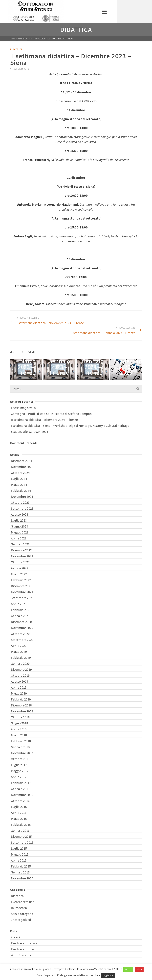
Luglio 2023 (19, 520)
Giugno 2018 (19, 723)
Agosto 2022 (20, 568)
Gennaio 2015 (20, 872)
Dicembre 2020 (21, 622)
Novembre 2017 (22, 753)
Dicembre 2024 (21, 461)
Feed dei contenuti (24, 943)
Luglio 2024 (19, 479)
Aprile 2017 (19, 777)
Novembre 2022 (22, 556)
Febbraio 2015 (21, 866)
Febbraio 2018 (21, 741)
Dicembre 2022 (21, 550)
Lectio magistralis (23, 408)
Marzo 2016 (19, 819)
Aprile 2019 (19, 687)
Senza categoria (22, 914)
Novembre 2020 (22, 628)
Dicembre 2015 (21, 836)
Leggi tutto (108, 975)
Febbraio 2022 (21, 580)
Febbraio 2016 (21, 825)
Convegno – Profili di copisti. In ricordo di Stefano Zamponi (52, 414)
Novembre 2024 (22, 467)
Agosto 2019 (20, 681)
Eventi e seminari (23, 902)
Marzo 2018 (19, 735)
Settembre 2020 (22, 640)
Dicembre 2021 (21, 586)
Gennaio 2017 (20, 789)
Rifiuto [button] (139, 969)
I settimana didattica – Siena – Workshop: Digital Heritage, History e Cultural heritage (70, 426)
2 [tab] (66, 378)
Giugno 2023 (19, 526)
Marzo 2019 (19, 693)
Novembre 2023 (22, 496)
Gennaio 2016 (20, 830)
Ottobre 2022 (20, 562)
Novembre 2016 (22, 795)
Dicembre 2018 (21, 705)
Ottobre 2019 (20, 675)
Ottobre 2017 (20, 759)
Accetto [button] (128, 969)
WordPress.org (21, 955)
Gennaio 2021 (20, 616)
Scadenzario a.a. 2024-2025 (30, 432)
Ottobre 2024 (20, 473)
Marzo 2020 (19, 652)
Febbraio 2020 (21, 658)
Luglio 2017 (19, 765)
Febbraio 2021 (21, 610)
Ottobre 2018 (20, 717)
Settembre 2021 (22, 598)
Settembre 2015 (22, 842)
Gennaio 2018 (20, 747)
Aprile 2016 (19, 813)
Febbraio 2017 (21, 783)
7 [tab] (86, 378)
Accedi (15, 937)
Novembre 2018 (22, 711)
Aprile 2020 (19, 646)
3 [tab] (70, 378)
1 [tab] (62, 378)
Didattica (16, 49)
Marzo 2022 (19, 574)
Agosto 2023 (20, 514)
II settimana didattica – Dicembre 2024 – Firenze (44, 420)
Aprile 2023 (19, 538)
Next (139, 369)
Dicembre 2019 (21, 669)
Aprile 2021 (19, 604)
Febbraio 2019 (21, 699)
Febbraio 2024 (21, 490)
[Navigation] (138, 12)
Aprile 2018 (19, 729)
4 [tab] (74, 378)
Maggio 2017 (20, 771)
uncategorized (21, 920)
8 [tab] (90, 378)
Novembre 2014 (22, 878)
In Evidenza (19, 908)
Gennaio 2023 (20, 544)
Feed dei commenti (24, 949)
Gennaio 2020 (20, 663)
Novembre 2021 (22, 592)
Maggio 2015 (20, 854)
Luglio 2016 (19, 807)
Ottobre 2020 (20, 634)
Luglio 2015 (19, 848)
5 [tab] (78, 378)
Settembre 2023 (22, 508)
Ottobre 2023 (20, 502)
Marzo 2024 (19, 485)
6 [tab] (82, 378)
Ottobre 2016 (20, 801)
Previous (13, 369)
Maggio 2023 (20, 532)
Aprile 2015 (19, 860)
